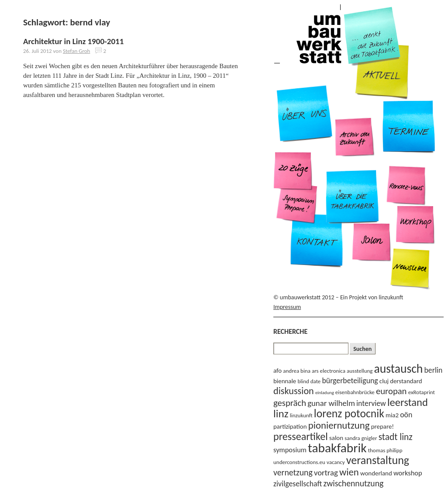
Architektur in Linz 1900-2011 (73, 41)
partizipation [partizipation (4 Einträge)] (290, 426)
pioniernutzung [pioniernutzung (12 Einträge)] (339, 425)
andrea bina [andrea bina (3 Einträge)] (297, 371)
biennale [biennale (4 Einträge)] (285, 381)
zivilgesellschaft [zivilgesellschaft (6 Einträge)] (298, 484)
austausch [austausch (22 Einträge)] (399, 369)
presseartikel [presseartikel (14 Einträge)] (301, 436)
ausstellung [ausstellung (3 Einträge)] (360, 371)
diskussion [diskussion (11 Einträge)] (294, 391)
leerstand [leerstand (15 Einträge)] (408, 402)
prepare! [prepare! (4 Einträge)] (383, 426)
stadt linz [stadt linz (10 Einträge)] (396, 437)
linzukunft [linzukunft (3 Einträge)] (301, 415)
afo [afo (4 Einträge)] (277, 371)
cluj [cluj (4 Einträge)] (384, 381)
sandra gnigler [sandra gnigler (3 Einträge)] (361, 438)
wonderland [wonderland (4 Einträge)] (376, 473)
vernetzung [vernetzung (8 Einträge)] (293, 472)
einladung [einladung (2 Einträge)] (325, 393)
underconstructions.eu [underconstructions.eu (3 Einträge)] (299, 462)
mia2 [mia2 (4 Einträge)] (392, 415)
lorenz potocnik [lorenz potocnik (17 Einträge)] (349, 414)
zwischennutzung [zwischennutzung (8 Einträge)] (354, 483)
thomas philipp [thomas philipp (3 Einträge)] (385, 450)
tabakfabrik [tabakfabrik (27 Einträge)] (337, 448)
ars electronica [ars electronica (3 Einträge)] (329, 371)
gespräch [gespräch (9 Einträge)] (290, 403)
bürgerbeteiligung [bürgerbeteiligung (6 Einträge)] (350, 381)
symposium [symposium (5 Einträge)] (290, 450)
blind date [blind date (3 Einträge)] (309, 381)
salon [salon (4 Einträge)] (336, 438)
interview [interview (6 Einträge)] (371, 403)
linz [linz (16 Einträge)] (281, 414)
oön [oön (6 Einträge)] (406, 415)
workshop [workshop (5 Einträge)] (408, 473)
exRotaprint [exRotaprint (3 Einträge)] (422, 392)
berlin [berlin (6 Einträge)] (434, 370)
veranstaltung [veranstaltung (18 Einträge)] (378, 460)
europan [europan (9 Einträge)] (391, 391)
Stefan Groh (76, 51)
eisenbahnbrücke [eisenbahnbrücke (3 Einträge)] (355, 392)
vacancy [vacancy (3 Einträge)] (336, 462)
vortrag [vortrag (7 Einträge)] (326, 473)
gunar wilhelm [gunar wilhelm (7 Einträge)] (331, 403)
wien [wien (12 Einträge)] (349, 472)
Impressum (287, 307)
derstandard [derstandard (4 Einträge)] (406, 381)
